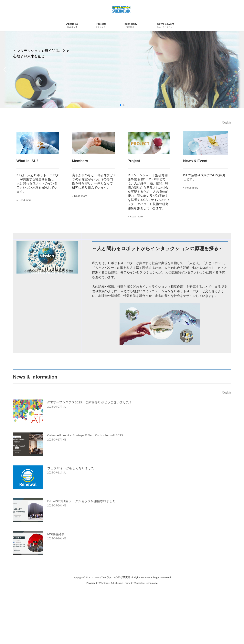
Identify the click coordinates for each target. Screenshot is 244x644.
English (227, 122)
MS (64, 440)
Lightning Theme (122, 584)
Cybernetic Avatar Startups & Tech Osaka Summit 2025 (85, 436)
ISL (64, 407)
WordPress (105, 584)
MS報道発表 (56, 535)
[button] (121, 105)
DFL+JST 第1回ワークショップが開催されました (82, 502)
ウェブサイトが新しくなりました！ (72, 469)
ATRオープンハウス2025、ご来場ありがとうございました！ (90, 403)
